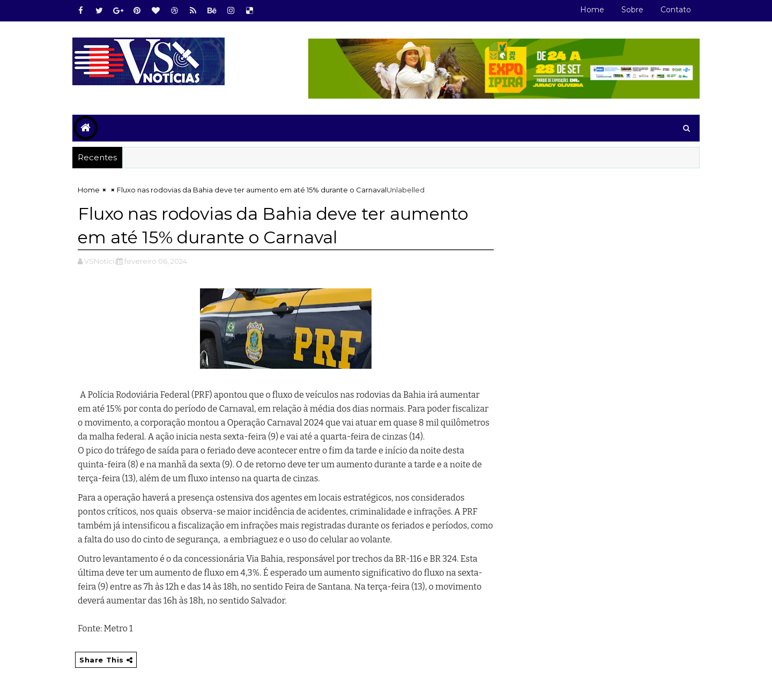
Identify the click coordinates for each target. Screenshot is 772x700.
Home (592, 10)
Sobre (632, 10)
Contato (676, 10)
